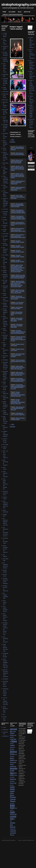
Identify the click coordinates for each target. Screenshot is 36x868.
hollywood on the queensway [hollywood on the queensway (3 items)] (13, 764)
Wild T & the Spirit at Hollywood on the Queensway (6, 673)
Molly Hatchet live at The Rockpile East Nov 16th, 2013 (18, 408)
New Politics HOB (5, 344)
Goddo (5, 217)
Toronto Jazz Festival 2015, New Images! (32, 99)
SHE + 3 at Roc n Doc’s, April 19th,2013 (5, 454)
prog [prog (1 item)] (11, 803)
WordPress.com (31, 840)
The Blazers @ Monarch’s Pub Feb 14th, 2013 (5, 522)
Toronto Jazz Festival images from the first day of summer (18, 297)
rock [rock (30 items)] (12, 812)
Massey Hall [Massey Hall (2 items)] (13, 783)
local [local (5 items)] (12, 779)
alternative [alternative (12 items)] (14, 730)
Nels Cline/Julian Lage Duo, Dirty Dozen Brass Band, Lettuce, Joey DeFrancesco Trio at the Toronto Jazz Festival (18, 284)
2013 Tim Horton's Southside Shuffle (18, 419)
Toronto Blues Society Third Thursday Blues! (17, 313)
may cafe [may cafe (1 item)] (12, 785)
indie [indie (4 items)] (13, 771)
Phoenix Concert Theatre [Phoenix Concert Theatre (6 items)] (13, 799)
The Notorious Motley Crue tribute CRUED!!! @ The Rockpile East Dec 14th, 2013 (18, 387)
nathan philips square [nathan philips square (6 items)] (12, 789)
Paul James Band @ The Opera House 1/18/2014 (18, 355)
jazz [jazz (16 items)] (12, 773)
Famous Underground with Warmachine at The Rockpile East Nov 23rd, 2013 (18, 394)
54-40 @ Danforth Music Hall (5, 60)
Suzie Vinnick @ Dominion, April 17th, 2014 (5, 505)
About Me (27, 12)
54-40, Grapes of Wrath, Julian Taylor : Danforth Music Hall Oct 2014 (18, 230)
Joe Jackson (6, 255)
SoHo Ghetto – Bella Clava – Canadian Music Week (17, 320)
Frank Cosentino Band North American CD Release (6, 180)
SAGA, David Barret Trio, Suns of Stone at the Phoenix (18, 197)
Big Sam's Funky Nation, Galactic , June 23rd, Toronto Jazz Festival (18, 291)
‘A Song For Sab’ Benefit (5, 35)
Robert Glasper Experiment (6, 412)
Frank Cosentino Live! (5, 187)
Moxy (4, 333)
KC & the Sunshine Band (5, 282)
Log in (4, 727)
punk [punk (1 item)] (13, 803)
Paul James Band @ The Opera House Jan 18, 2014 (5, 366)
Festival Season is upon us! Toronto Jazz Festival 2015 (18, 182)
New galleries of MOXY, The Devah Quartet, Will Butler (17, 148)
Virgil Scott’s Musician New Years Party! (5, 648)
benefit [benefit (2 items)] (12, 739)
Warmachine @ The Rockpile (6, 655)
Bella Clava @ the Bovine (6, 96)
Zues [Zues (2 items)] (13, 835)
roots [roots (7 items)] (12, 818)
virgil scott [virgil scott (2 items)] (13, 829)
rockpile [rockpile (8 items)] (13, 816)
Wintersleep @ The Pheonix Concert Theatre (6, 692)
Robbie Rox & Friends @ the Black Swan (5, 405)
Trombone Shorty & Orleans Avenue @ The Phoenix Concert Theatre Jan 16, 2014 (18, 339)
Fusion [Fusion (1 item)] (16, 754)
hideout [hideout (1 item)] (16, 760)
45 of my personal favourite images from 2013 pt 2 (18, 361)
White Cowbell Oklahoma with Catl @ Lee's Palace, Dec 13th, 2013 (18, 367)
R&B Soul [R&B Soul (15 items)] (12, 806)
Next (31, 147)
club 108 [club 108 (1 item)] (12, 743)
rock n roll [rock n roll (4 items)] (13, 814)
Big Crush (5, 100)
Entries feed (6, 730)
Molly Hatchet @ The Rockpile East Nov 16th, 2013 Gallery (5, 321)
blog (20, 12)
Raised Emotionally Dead (6, 398)
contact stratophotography (13, 14)
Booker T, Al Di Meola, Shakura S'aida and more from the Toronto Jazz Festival (17, 168)
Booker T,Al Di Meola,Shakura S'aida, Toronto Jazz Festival (17, 161)
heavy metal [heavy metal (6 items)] (12, 759)
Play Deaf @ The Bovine (5, 388)
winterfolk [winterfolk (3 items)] (13, 831)
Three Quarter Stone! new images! (17, 308)
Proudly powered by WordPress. (9, 840)
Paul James (5, 360)
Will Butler (5, 679)
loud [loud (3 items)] (15, 779)
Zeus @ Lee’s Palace (5, 718)
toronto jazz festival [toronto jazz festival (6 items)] (13, 825)
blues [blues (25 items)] (14, 741)
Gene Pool (5, 209)
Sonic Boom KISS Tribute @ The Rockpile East (5, 484)
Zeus (4, 714)
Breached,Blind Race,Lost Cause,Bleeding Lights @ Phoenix (17, 205)
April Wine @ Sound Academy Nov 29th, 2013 (5, 82)
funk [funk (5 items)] (13, 754)
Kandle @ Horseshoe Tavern (5, 276)
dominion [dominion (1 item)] (12, 747)
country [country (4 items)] (12, 745)
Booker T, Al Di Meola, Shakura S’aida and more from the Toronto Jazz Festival (17, 176)
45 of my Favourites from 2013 (5, 54)
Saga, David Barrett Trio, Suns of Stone (5, 420)
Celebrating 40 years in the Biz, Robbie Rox (18, 414)
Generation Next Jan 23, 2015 (5, 213)
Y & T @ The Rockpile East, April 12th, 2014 (5, 701)
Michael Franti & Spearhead (5, 305)
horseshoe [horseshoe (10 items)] (14, 769)
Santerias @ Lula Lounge (5, 440)
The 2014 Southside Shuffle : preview (17, 241)
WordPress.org (6, 736)
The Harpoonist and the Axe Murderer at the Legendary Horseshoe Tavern (18, 211)
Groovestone (6, 234)
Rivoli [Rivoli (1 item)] (16, 808)
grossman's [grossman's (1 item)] (12, 756)
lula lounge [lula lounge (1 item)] (12, 781)
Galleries (12, 12)
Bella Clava (6, 92)
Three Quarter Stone (5, 602)
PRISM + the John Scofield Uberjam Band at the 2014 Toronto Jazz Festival (18, 276)
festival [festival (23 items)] (13, 752)
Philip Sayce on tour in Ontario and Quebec (17, 154)
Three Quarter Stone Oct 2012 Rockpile (5, 617)
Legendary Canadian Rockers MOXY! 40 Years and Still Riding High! (18, 332)
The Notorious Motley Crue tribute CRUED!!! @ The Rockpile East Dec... (18, 380)
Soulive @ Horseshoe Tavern (5, 493)
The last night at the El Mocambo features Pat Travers (18, 224)
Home (4, 12)
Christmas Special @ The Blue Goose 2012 (5, 128)
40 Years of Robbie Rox (5, 48)
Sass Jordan (6, 445)
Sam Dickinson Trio (5, 427)
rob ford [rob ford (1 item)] (12, 810)
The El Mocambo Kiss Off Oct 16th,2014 (5, 549)
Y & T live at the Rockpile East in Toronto (17, 303)
